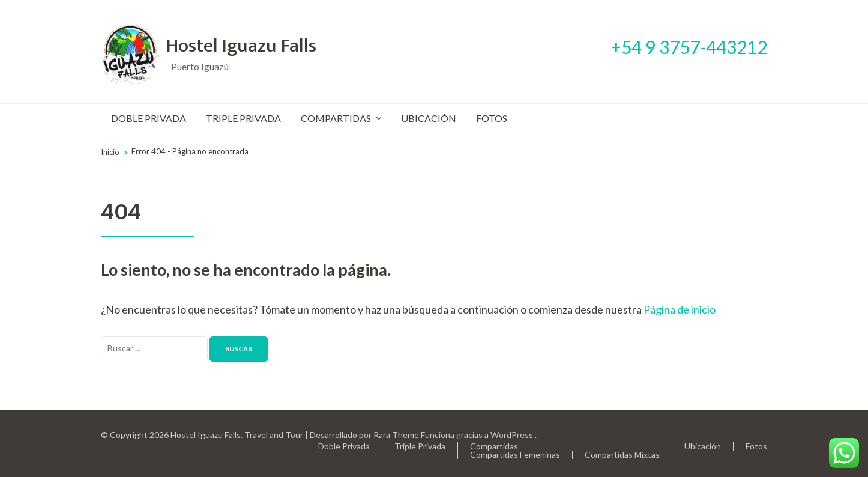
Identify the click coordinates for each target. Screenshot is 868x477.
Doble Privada (149, 118)
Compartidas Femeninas (515, 454)
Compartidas (336, 118)
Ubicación (429, 118)
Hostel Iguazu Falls (241, 46)
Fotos (492, 118)
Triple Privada (243, 118)
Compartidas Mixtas (622, 454)
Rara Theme (396, 435)
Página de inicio (680, 309)
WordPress (512, 435)
